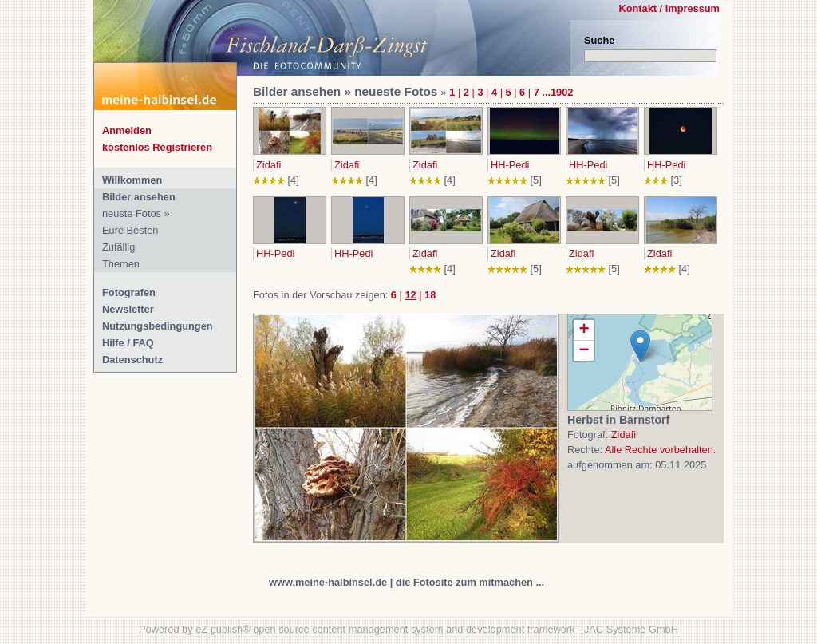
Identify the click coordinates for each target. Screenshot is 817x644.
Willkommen (132, 180)
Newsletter (128, 309)
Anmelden (127, 130)
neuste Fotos (132, 213)
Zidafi (268, 165)
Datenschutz (132, 360)
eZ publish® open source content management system (319, 629)
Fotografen (129, 292)
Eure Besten (130, 230)
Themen (121, 264)
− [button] (584, 351)
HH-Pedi (510, 165)
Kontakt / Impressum (669, 8)
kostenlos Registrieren (157, 147)
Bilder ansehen (139, 197)
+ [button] (584, 330)
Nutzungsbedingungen (158, 326)
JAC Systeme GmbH (631, 629)
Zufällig (118, 247)
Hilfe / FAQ (128, 343)
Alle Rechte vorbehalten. (660, 450)
